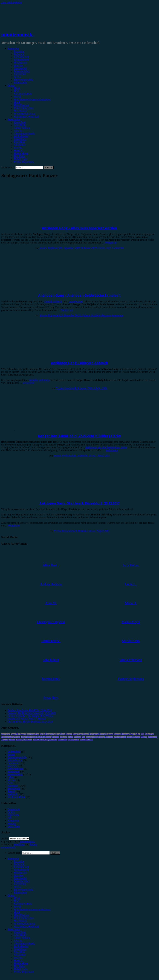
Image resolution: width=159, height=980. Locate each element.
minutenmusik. (17, 35)
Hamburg (48, 737)
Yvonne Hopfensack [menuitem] (24, 972)
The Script (20, 740)
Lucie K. (18, 148)
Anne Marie (6, 734)
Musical (130, 737)
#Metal (17, 97)
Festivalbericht (21, 60)
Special (18, 77)
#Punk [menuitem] (17, 912)
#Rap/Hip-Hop (21, 105)
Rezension (19, 51)
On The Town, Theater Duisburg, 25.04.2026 (30, 722)
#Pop (16, 91)
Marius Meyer (21, 153)
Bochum (69, 734)
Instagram (64, 737)
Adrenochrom (76, 302)
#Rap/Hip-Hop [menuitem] (21, 915)
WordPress (19, 844)
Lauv (88, 737)
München (137, 737)
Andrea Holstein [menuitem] (22, 938)
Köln (84, 737)
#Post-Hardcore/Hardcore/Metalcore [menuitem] (32, 909)
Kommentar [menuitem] (20, 884)
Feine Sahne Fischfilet (29, 737)
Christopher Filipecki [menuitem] (25, 944)
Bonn (75, 734)
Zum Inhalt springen (12, 3)
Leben (11, 777)
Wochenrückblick (16, 797)
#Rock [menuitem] (17, 898)
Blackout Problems (52, 734)
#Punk (17, 102)
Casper (80, 734)
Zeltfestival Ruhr (86, 740)
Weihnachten (63, 740)
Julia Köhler (20, 145)
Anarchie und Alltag (39, 380)
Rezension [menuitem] (19, 861)
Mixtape (12, 780)
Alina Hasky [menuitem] (20, 935)
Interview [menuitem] (19, 875)
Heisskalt (56, 737)
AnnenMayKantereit (19, 734)
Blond (63, 734)
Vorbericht (19, 54)
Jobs (10, 818)
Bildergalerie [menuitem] (20, 892)
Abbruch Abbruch (53, 302)
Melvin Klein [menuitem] (21, 969)
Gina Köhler (20, 139)
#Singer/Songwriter (24, 108)
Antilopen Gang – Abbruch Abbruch (79, 363)
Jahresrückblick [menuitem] (22, 881)
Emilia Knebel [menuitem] (21, 946)
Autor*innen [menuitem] (14, 929)
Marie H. (18, 151)
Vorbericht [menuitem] (19, 864)
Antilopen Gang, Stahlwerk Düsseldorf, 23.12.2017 (80, 503)
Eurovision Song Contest (11, 737)
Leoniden (94, 737)
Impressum (13, 815)
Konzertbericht (21, 57)
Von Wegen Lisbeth (50, 740)
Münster (144, 737)
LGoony (101, 737)
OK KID (5, 740)
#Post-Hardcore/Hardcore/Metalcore (32, 100)
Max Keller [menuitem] (20, 966)
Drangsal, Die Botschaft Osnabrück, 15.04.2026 (32, 713)
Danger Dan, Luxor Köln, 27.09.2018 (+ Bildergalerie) (79, 436)
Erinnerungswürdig (24, 80)
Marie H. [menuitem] (18, 961)
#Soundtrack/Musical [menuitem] (25, 924)
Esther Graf (149, 734)
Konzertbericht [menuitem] (21, 867)
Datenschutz (14, 809)
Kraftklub (77, 737)
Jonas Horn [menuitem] (20, 952)
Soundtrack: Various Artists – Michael (27, 719)
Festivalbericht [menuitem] (21, 870)
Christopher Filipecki (25, 134)
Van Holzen (37, 740)
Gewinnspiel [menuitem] (20, 878)
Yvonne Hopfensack (24, 162)
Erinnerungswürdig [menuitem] (24, 890)
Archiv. (5, 839)
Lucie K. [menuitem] (18, 958)
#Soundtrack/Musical (25, 114)
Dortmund (109, 734)
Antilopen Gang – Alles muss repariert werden (79, 228)
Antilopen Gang (33, 734)
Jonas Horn (20, 142)
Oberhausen (152, 737)
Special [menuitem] (18, 887)
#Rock (17, 88)
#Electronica (20, 111)
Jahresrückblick (22, 71)
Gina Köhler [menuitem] (20, 949)
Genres (11, 85)
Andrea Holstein (22, 128)
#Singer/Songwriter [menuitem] (24, 918)
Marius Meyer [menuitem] (21, 963)
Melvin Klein (21, 159)
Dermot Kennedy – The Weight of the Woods (30, 716)
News (10, 783)
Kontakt (12, 823)
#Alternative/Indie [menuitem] (23, 904)
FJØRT (41, 737)
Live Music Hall (120, 737)
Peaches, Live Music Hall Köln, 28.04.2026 (30, 710)
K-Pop (71, 737)
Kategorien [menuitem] (13, 858)
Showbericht (20, 63)
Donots (102, 734)
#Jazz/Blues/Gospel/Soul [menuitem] (26, 927)
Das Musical (94, 734)
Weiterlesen (111, 243)
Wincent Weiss (74, 740)
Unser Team (20, 122)
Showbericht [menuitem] (20, 873)
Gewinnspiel (20, 68)
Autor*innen (14, 119)
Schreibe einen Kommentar (110, 248)
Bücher (11, 755)
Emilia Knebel (21, 136)
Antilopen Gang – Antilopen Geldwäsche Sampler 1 (79, 295)
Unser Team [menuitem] (20, 932)
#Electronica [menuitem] (20, 921)
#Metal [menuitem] (17, 907)
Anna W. (18, 131)
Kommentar (20, 74)
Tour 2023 (28, 740)
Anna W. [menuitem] (18, 941)
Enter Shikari (135, 734)
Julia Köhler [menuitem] (20, 955)
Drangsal (117, 734)
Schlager (12, 740)
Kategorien (13, 48)
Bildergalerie (20, 82)
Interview (19, 65)
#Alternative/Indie (23, 94)
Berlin (42, 734)
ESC (143, 734)
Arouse (33, 844)
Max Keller (20, 156)
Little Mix (109, 737)
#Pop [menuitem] (16, 901)
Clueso (86, 734)
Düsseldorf (125, 734)
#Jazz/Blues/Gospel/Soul (26, 117)
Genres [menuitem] (11, 895)
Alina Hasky (20, 125)
